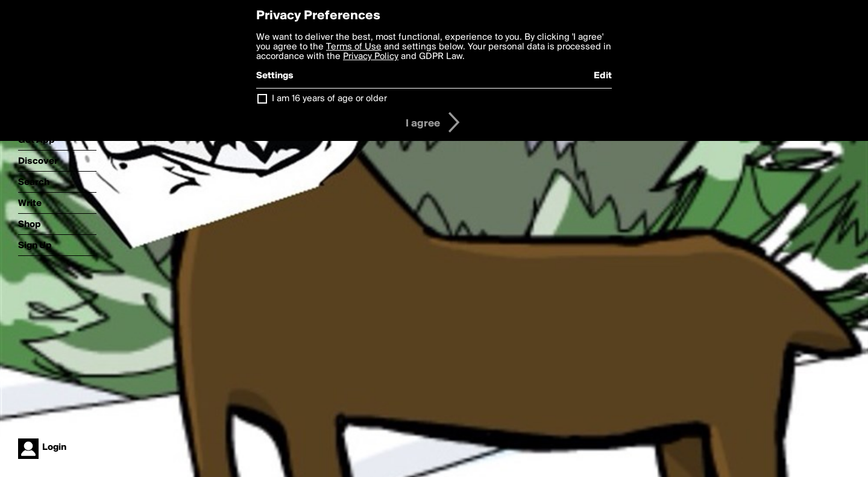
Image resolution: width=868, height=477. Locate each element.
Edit (603, 76)
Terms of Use (354, 47)
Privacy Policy (371, 57)
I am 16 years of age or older (329, 99)
